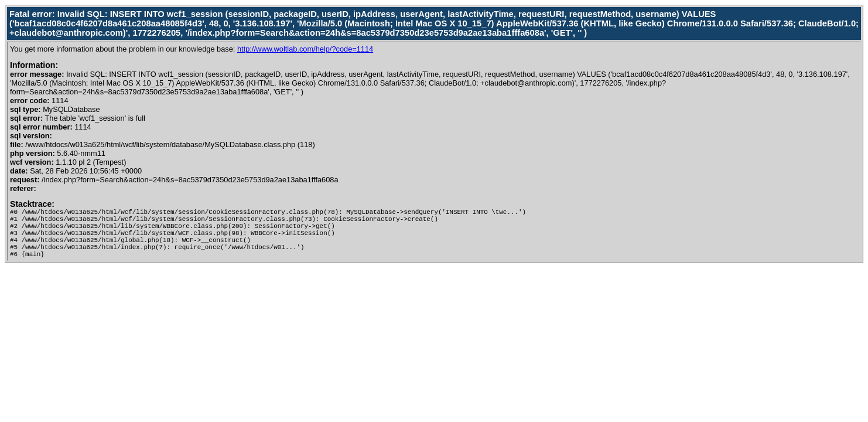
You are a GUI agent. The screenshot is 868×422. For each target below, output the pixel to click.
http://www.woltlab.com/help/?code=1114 (305, 49)
